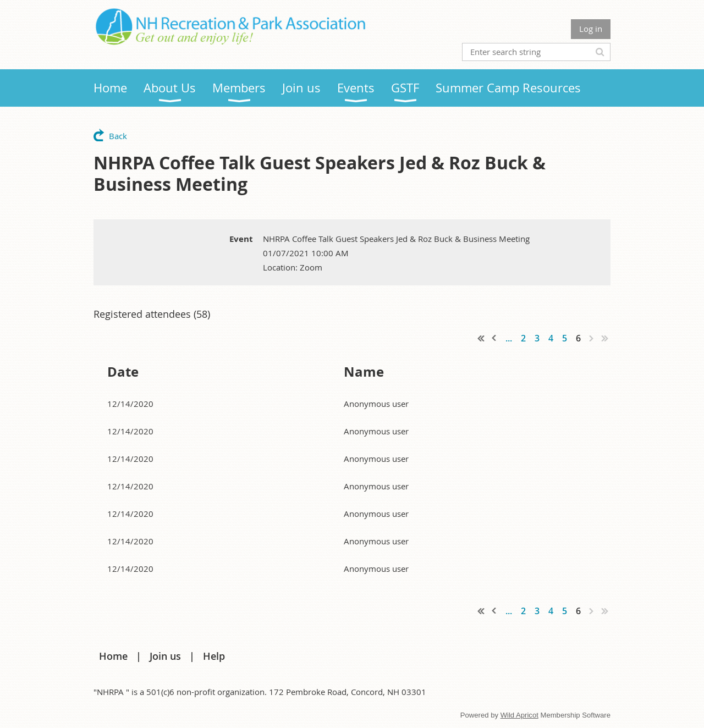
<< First (481, 338)
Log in (591, 29)
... (509, 338)
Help (214, 656)
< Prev (494, 338)
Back (118, 136)
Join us (165, 656)
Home (113, 656)
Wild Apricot (519, 715)
